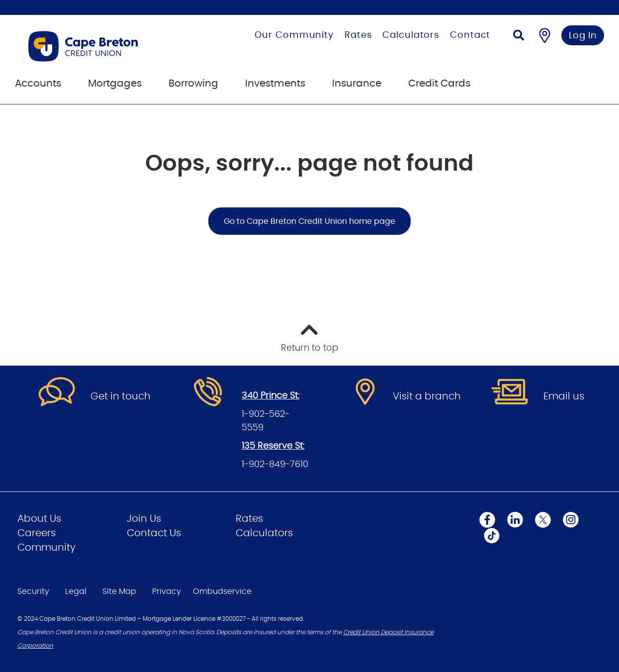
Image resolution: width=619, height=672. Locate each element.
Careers (37, 533)
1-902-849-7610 (275, 465)
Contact (470, 35)
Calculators (411, 35)
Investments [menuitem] (275, 84)
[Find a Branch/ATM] (545, 35)
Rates (358, 35)
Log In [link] (583, 36)
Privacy (167, 591)
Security (33, 591)
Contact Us (154, 533)
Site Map (119, 591)
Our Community (294, 35)
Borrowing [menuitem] (193, 84)
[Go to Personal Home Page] (107, 46)
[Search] (519, 37)
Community (46, 548)
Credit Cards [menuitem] (439, 84)
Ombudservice (222, 591)
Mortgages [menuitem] (115, 84)
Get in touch (121, 396)
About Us (39, 519)
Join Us (144, 519)
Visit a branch (427, 396)
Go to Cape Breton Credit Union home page (309, 221)
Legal (76, 591)
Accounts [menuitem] (38, 84)
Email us (564, 396)
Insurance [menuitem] (357, 84)
